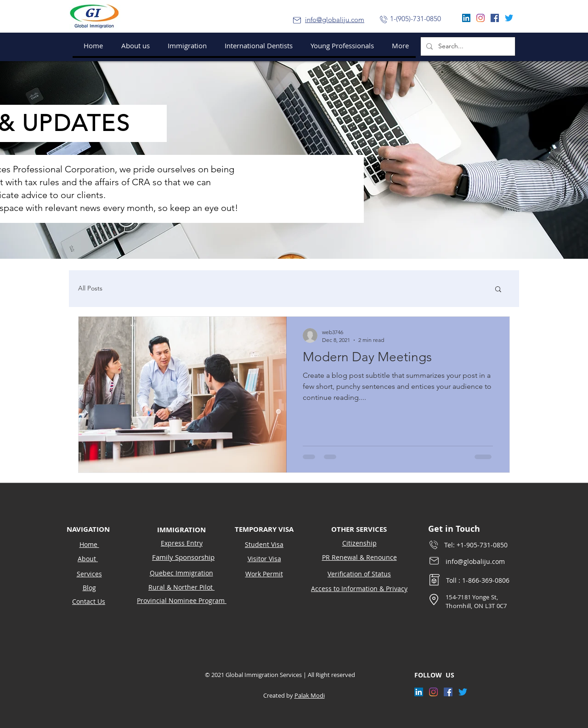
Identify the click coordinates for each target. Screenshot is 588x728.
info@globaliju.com (335, 20)
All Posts (90, 288)
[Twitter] (509, 18)
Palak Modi (310, 695)
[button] (185, 45)
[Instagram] (481, 18)
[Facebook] (495, 18)
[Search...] (467, 46)
